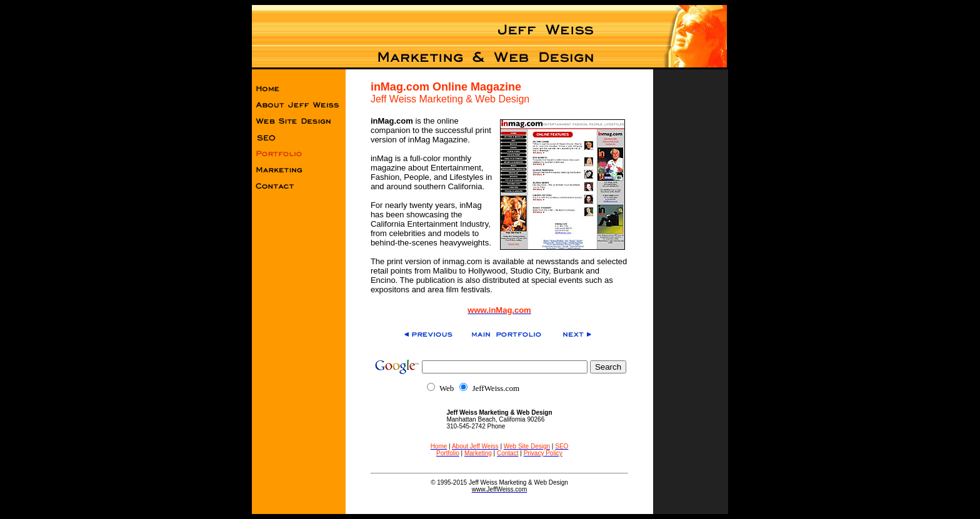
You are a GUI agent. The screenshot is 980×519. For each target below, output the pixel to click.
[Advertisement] (691, 268)
